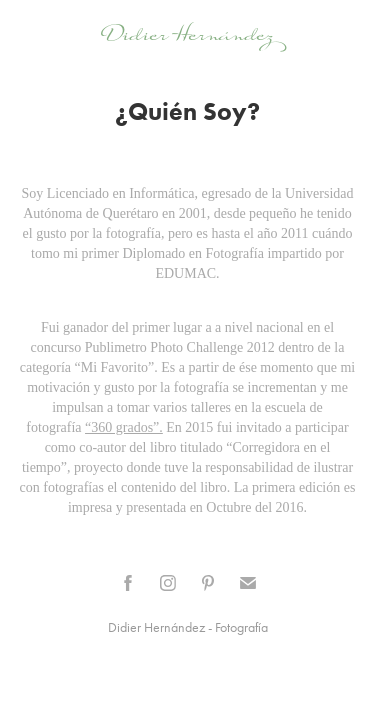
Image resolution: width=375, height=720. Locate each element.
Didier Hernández (187, 34)
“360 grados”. (124, 427)
